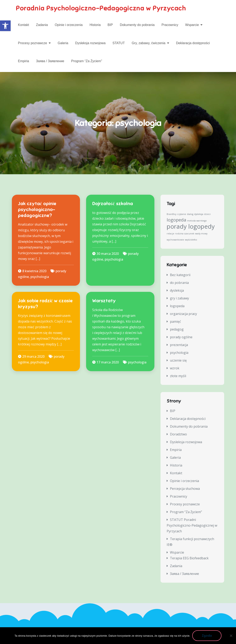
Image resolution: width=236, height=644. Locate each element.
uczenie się (178, 360)
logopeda (177, 306)
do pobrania (179, 283)
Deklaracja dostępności (193, 43)
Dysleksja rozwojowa (90, 43)
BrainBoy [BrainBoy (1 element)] (171, 214)
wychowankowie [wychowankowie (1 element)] (175, 240)
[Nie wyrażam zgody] (231, 636)
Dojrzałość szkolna (112, 204)
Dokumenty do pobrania (137, 25)
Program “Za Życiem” (87, 61)
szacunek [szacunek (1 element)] (189, 234)
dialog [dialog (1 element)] (190, 214)
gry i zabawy (179, 298)
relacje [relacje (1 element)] (170, 234)
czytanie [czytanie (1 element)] (182, 214)
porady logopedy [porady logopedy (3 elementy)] (191, 226)
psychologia (40, 277)
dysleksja (177, 290)
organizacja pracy (183, 314)
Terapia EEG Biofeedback (189, 558)
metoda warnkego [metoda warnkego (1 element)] (197, 221)
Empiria (24, 61)
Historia (95, 25)
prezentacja (179, 345)
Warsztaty (104, 301)
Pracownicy (170, 25)
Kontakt (24, 25)
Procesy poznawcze (33, 43)
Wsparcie (192, 25)
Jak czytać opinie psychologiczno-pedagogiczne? (37, 210)
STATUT (119, 43)
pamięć (175, 321)
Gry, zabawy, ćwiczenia (149, 43)
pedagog (177, 329)
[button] (5, 26)
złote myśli (178, 376)
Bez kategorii (180, 275)
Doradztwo (178, 434)
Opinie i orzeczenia (69, 25)
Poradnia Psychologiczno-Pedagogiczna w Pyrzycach (101, 8)
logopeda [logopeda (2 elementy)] (176, 220)
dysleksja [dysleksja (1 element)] (199, 214)
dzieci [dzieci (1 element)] (207, 214)
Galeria (63, 43)
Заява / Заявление (50, 61)
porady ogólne (181, 337)
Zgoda (207, 636)
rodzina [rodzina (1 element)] (179, 234)
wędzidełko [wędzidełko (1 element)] (191, 240)
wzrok (175, 368)
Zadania (42, 25)
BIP (110, 25)
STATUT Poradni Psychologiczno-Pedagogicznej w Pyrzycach (192, 525)
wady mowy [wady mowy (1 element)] (201, 234)
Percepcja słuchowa (185, 489)
